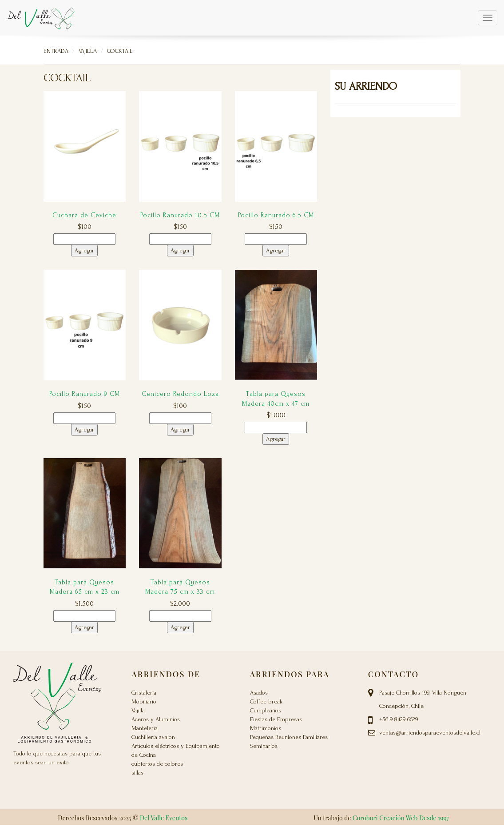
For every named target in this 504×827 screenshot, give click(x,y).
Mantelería (145, 728)
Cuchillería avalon (153, 737)
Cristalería (144, 693)
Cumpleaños (266, 710)
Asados (259, 693)
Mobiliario (144, 701)
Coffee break (266, 701)
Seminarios (264, 746)
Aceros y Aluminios (156, 719)
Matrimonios (266, 728)
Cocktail (120, 51)
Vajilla (88, 51)
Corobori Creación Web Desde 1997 (401, 818)
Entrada (56, 51)
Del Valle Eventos (164, 818)
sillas (137, 773)
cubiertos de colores (157, 764)
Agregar (84, 250)
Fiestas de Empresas (276, 719)
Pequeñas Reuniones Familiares (289, 737)
